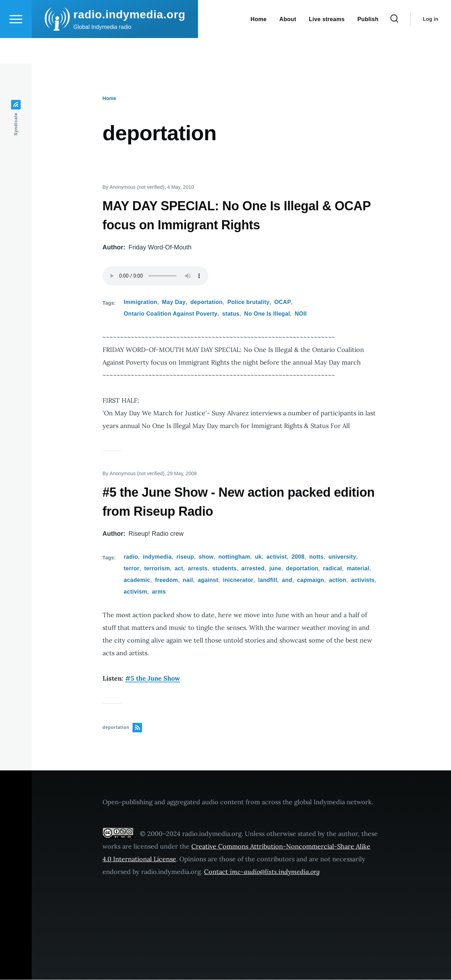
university (342, 557)
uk (258, 557)
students (224, 569)
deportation (206, 302)
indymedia (157, 557)
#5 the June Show (153, 679)
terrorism (157, 569)
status (231, 314)
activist (277, 557)
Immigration (140, 302)
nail (188, 580)
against (208, 580)
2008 (298, 557)
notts (317, 557)
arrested (253, 569)
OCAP (283, 302)
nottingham (234, 557)
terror (132, 569)
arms (159, 592)
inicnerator (238, 580)
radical (333, 569)
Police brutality (248, 302)
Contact (262, 872)
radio (131, 557)
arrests (198, 569)
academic (137, 580)
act (179, 569)
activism (135, 592)
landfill (268, 580)
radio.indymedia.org (129, 40)
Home (109, 99)
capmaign (311, 580)
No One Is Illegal (267, 314)
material (358, 569)
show (206, 557)
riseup (185, 557)
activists (363, 580)
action (338, 580)
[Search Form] (394, 44)
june (275, 569)
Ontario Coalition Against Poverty (171, 314)
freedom (166, 580)
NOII (301, 314)
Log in (431, 44)
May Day (174, 302)
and (287, 580)
